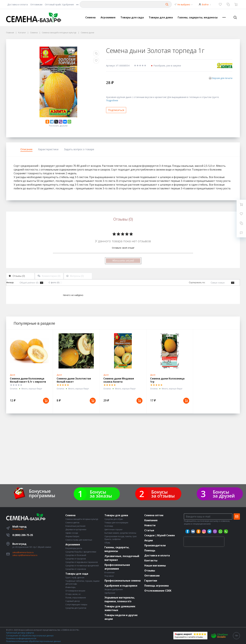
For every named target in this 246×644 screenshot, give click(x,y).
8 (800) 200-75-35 (23, 535)
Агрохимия (108, 17)
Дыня (12, 375)
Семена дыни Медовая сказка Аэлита (119, 380)
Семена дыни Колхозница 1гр (167, 380)
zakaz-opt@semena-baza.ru (25, 555)
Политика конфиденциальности (21, 638)
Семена (90, 17)
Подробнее (112, 100)
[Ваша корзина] (236, 4)
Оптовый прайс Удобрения (59, 4)
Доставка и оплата (18, 4)
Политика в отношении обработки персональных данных (33, 641)
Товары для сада (132, 17)
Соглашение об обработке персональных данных (30, 636)
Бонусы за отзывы (163, 494)
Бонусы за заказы (101, 494)
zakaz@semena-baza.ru (23, 552)
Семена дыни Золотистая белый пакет (74, 380)
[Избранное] (220, 4)
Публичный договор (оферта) (20, 633)
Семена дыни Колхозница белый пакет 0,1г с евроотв (28, 380)
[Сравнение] (228, 4)
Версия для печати (222, 78)
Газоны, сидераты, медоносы (198, 17)
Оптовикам (36, 4)
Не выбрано (185, 4)
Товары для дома (161, 17)
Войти (205, 4)
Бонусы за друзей (224, 494)
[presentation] (204, 542)
